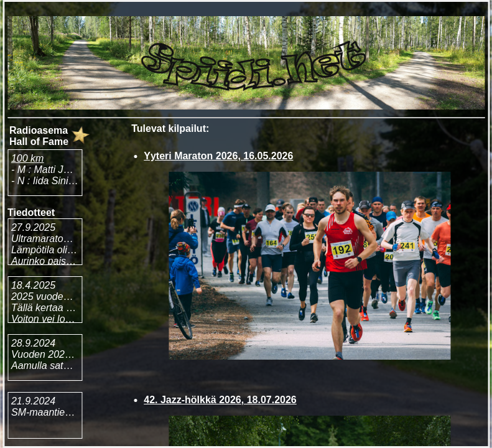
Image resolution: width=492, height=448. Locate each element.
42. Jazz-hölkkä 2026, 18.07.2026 (220, 400)
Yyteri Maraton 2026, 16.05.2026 (218, 156)
